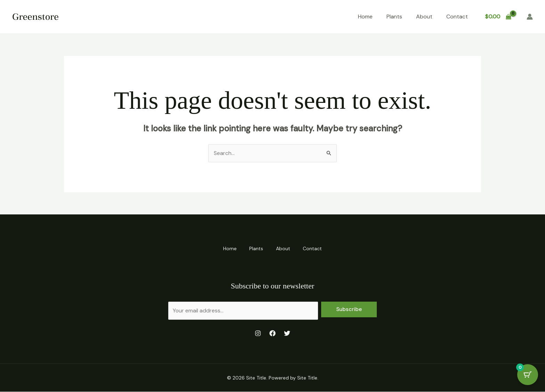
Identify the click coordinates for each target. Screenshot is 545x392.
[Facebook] (272, 333)
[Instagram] (258, 333)
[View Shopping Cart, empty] (498, 17)
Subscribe (349, 309)
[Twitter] (287, 333)
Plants (394, 17)
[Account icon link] (530, 17)
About (424, 17)
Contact (457, 17)
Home (365, 17)
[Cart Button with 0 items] (528, 375)
